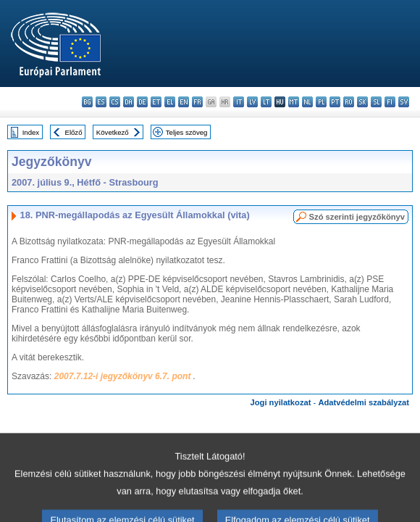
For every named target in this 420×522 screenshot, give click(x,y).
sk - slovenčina (362, 102)
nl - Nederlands (307, 102)
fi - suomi (390, 102)
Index (31, 132)
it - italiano (239, 102)
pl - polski (321, 102)
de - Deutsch (142, 102)
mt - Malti (294, 102)
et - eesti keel (156, 102)
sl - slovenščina (376, 102)
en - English (184, 102)
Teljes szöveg (187, 132)
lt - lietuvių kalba (266, 102)
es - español (101, 102)
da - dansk (129, 102)
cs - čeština (115, 102)
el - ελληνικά (170, 102)
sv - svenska (404, 102)
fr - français (197, 102)
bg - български (87, 102)
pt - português (335, 102)
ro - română (349, 102)
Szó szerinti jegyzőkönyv (357, 217)
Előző (74, 132)
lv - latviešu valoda (252, 102)
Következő (113, 132)
